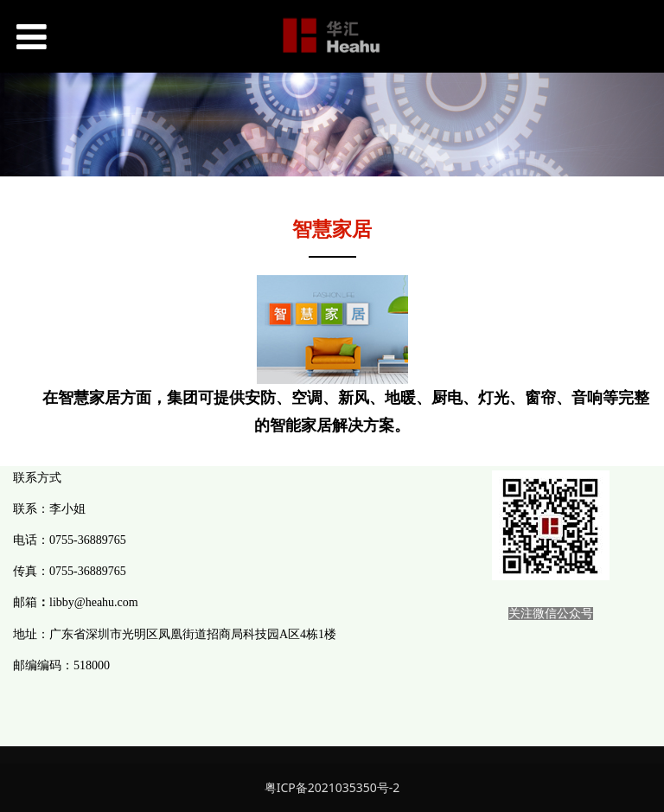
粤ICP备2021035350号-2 (332, 787)
